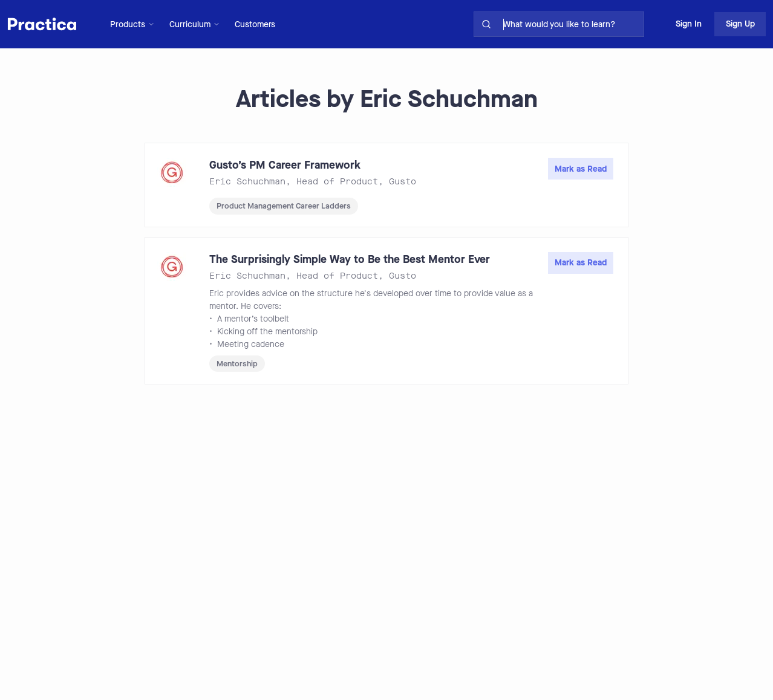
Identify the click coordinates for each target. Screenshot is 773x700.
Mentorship (237, 364)
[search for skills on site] (571, 24)
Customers (255, 24)
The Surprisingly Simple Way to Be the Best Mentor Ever (350, 259)
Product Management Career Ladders (284, 206)
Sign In (689, 24)
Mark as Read (581, 169)
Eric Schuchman (247, 182)
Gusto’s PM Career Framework (285, 165)
